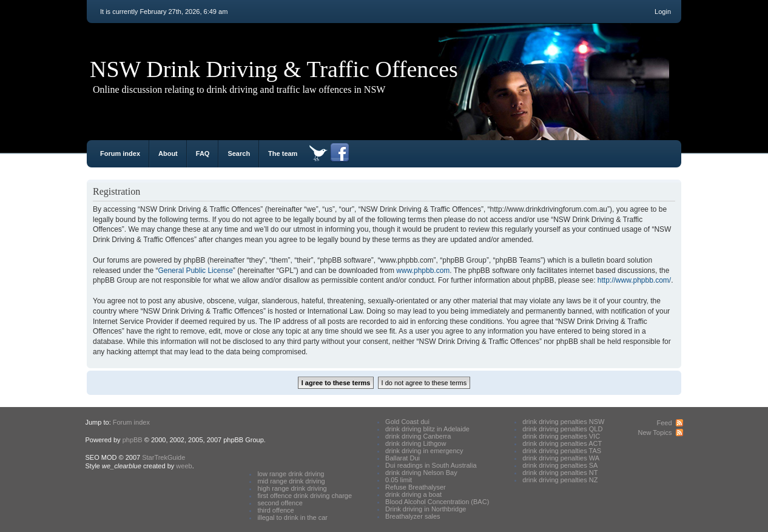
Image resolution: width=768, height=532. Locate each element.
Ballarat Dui (403, 458)
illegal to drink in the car (292, 517)
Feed (664, 423)
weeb (184, 466)
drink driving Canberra (418, 436)
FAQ (203, 153)
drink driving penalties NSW (563, 422)
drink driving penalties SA (560, 465)
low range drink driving (291, 474)
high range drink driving (292, 488)
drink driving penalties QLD (562, 429)
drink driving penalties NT (560, 473)
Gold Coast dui (407, 422)
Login (663, 12)
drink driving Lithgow (416, 443)
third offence (275, 510)
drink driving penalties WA (561, 458)
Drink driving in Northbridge (426, 509)
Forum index (120, 153)
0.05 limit (399, 480)
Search (239, 153)
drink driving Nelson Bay (421, 473)
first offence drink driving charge (305, 496)
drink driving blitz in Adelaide (427, 429)
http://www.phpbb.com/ (634, 280)
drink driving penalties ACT (562, 443)
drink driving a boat (413, 494)
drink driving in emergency (424, 451)
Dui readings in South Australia (431, 465)
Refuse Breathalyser (416, 487)
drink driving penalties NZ (560, 480)
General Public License (195, 271)
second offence (280, 503)
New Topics (655, 433)
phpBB (133, 440)
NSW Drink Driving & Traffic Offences (274, 69)
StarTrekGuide (163, 457)
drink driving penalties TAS (562, 451)
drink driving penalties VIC (561, 436)
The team (283, 153)
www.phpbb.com (423, 271)
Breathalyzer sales (413, 516)
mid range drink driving (291, 481)
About (168, 153)
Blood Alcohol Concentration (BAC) (437, 502)
